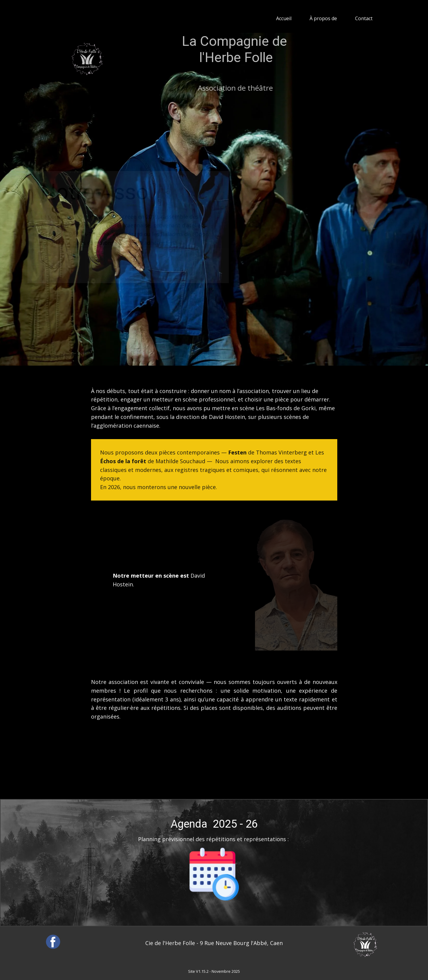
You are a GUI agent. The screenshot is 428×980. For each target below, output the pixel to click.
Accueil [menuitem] (284, 18)
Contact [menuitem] (364, 18)
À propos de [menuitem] (323, 18)
